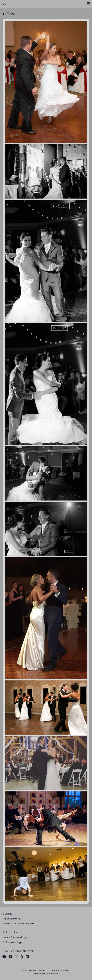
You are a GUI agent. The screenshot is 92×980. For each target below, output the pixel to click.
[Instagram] (17, 957)
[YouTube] (10, 957)
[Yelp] (22, 957)
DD (4, 4)
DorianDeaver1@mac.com (18, 924)
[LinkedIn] (27, 957)
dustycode (52, 974)
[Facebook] (4, 957)
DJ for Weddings (12, 942)
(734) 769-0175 (11, 919)
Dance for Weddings (15, 937)
